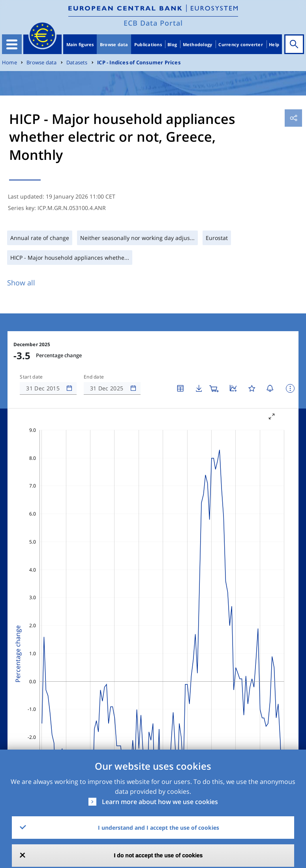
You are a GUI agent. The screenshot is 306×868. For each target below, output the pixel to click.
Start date (31, 377)
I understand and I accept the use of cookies (159, 828)
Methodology (198, 44)
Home (9, 63)
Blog (172, 44)
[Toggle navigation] (12, 44)
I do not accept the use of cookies (159, 855)
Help (274, 44)
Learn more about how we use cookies (160, 802)
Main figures (80, 44)
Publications (148, 44)
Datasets (77, 63)
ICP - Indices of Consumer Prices (139, 63)
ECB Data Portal (153, 23)
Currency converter (241, 44)
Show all (21, 283)
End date (94, 377)
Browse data (114, 44)
